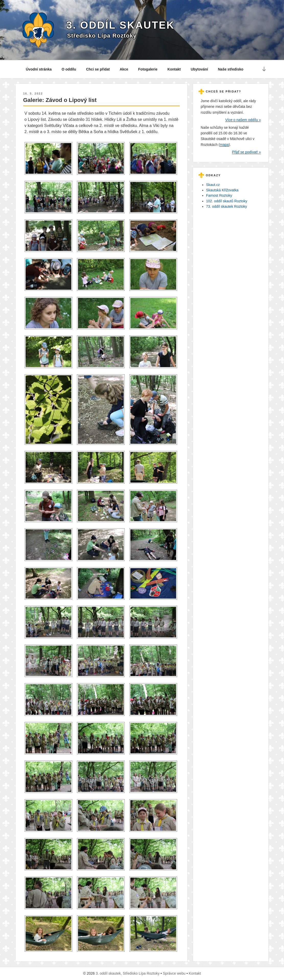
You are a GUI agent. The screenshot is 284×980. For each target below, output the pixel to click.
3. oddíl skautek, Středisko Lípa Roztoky (128, 973)
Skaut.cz (213, 185)
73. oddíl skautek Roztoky (226, 206)
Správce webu (174, 973)
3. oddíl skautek (120, 25)
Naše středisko (231, 69)
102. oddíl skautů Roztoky (227, 201)
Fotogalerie (148, 69)
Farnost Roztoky (219, 195)
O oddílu (69, 69)
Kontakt (174, 69)
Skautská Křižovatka (222, 190)
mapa (224, 145)
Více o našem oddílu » (243, 120)
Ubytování (199, 69)
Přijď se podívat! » (247, 152)
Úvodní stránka (39, 69)
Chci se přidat (98, 69)
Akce (124, 69)
